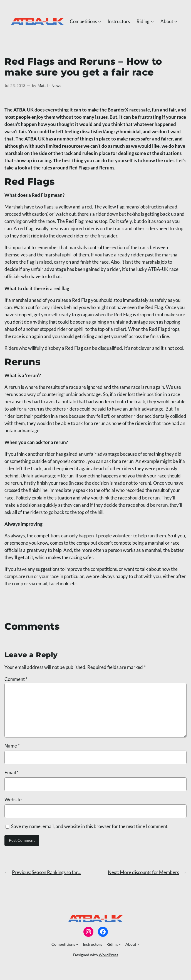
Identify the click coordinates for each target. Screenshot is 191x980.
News (56, 85)
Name (12, 746)
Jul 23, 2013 (15, 85)
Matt (42, 85)
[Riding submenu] (152, 21)
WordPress (108, 955)
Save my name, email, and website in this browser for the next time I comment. (90, 826)
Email (12, 772)
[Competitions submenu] (100, 21)
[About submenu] (176, 21)
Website (13, 800)
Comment (16, 679)
